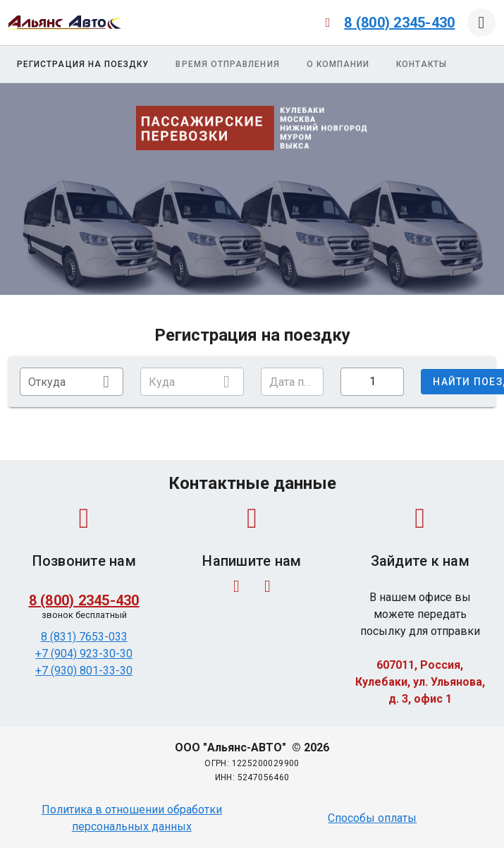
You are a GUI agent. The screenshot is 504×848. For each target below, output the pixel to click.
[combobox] (72, 382)
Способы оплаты (372, 818)
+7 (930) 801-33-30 (84, 671)
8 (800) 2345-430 (399, 23)
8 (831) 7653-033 (84, 637)
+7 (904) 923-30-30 (84, 654)
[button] (293, 382)
